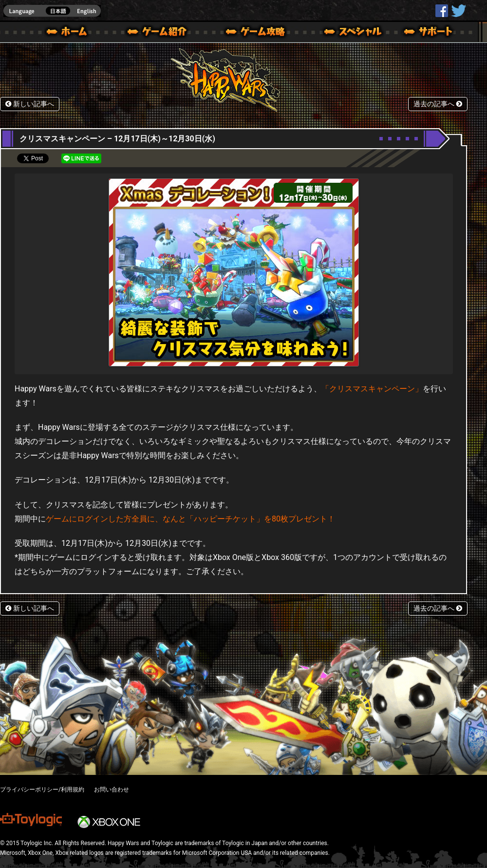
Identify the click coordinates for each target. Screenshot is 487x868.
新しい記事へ (30, 104)
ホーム (71, 33)
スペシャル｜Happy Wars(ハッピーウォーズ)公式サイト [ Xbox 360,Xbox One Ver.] (339, 33)
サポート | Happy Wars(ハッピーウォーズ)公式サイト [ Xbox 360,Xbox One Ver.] (429, 33)
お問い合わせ (112, 790)
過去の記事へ (438, 104)
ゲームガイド (250, 33)
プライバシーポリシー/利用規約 (42, 790)
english (52, 11)
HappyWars (442, 11)
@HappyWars (458, 11)
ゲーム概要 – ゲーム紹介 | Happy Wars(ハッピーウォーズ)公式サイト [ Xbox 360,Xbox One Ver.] (160, 33)
